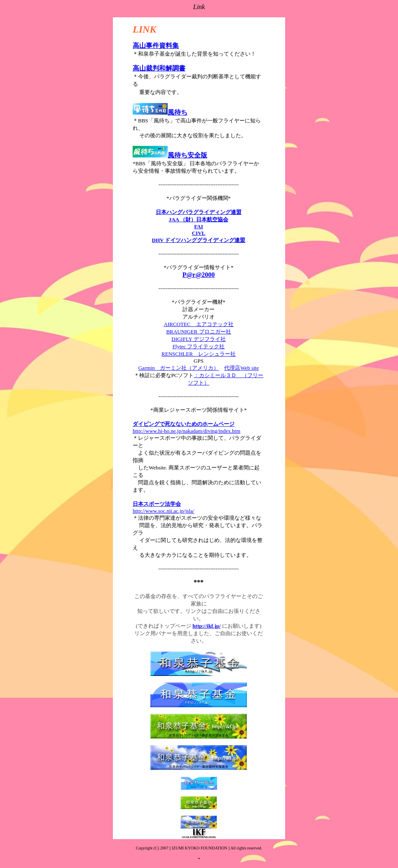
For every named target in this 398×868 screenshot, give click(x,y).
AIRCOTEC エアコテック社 (199, 324)
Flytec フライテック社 (199, 346)
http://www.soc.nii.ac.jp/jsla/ (163, 511)
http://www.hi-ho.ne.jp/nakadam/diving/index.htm (186, 431)
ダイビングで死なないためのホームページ (184, 424)
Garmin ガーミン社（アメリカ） (179, 368)
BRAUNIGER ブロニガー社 (198, 332)
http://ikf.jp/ (206, 626)
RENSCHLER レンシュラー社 (199, 354)
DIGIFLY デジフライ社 (198, 339)
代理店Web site (241, 368)
